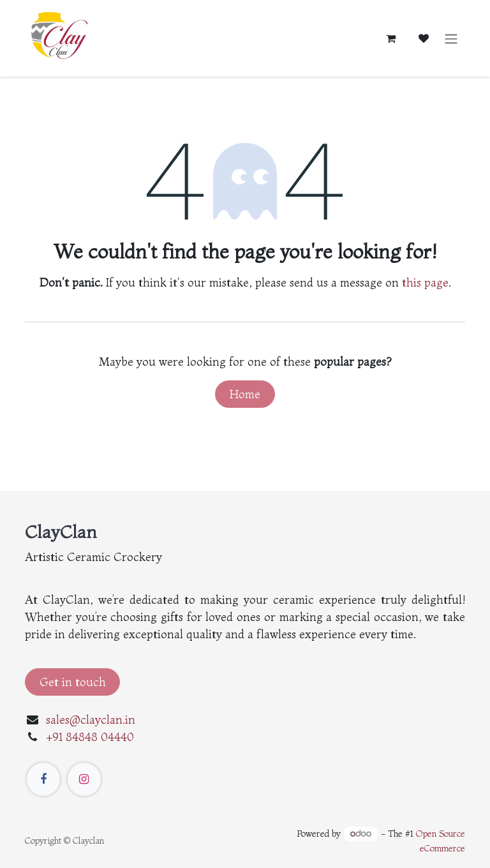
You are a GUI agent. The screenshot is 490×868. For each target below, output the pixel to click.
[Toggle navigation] (451, 38)
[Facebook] (43, 779)
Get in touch (73, 682)
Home (245, 394)
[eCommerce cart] (390, 38)
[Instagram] (84, 779)
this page (425, 282)
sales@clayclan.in (91, 720)
